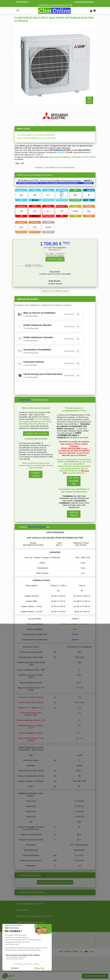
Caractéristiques (38, 400)
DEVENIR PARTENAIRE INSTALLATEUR (34, 916)
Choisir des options (55, 259)
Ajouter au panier (95, 976)
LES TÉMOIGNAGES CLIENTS (30, 904)
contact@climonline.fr (84, 2)
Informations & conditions (29, 940)
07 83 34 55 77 (23, 2)
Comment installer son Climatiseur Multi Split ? (36, 135)
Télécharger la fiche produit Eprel (75, 624)
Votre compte (22, 944)
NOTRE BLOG (23, 910)
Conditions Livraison (36, 474)
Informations (22, 936)
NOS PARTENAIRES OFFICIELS (30, 929)
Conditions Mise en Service (36, 433)
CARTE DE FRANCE (74, 514)
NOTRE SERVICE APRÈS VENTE (31, 923)
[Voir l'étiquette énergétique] (62, 195)
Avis (46, 400)
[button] (49, 314)
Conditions (25, 400)
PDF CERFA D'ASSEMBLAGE (74, 481)
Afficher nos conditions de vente (55, 291)
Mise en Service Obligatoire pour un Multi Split (36, 138)
